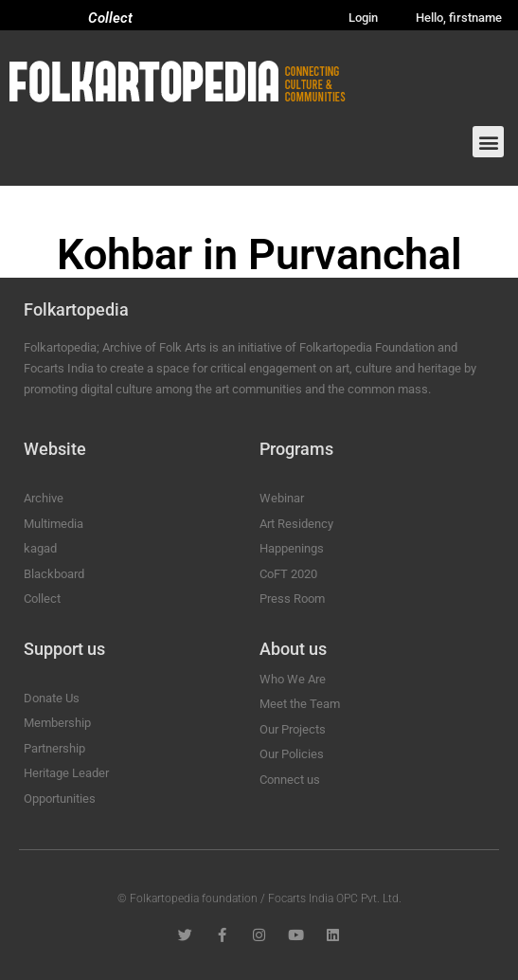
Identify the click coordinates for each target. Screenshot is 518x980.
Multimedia (54, 524)
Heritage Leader (66, 773)
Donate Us (52, 698)
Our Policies (292, 754)
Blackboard (54, 574)
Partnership (54, 748)
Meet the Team (300, 704)
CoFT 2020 (288, 574)
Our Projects (293, 729)
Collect (110, 18)
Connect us (290, 780)
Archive (44, 498)
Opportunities (60, 799)
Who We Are (293, 679)
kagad (40, 548)
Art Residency (296, 524)
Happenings (292, 548)
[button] (488, 142)
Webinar (282, 498)
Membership (57, 723)
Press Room (292, 599)
